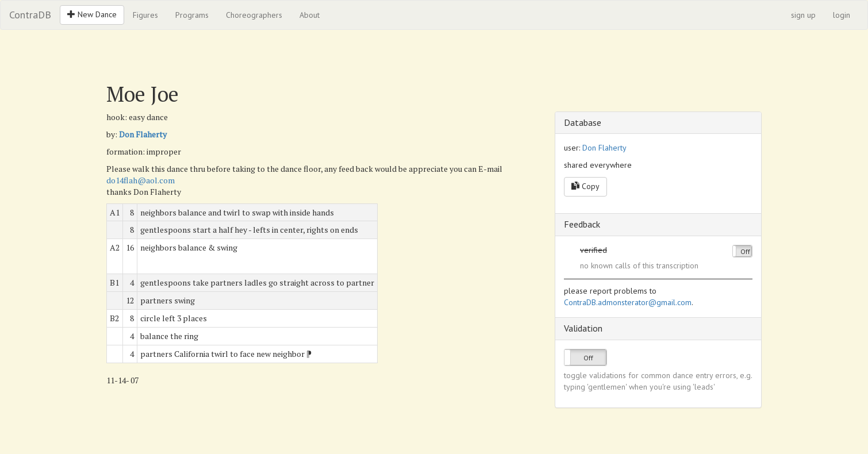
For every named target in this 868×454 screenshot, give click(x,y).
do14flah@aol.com (141, 180)
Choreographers (254, 15)
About (310, 15)
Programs (192, 15)
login (842, 15)
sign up (803, 15)
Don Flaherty (143, 134)
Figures (145, 15)
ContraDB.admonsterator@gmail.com (628, 302)
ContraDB (30, 15)
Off (745, 251)
